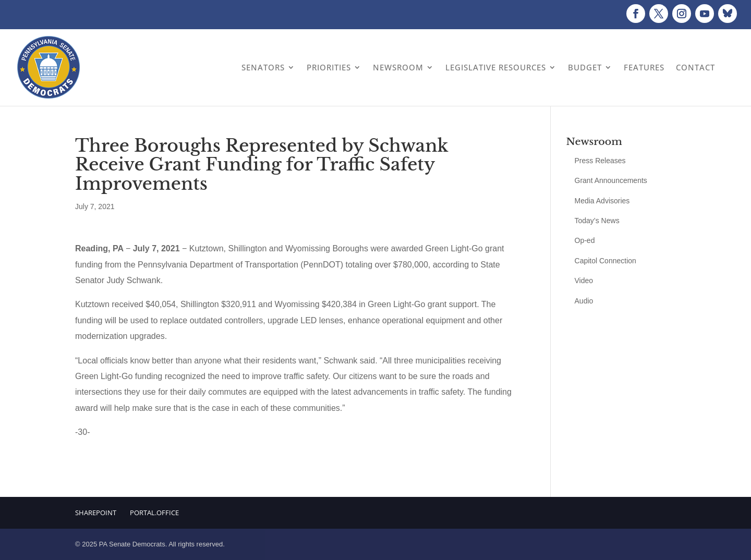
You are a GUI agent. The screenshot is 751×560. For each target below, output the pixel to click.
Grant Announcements (611, 180)
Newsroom (398, 67)
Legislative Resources (496, 67)
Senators (263, 67)
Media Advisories (602, 201)
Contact (695, 67)
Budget (585, 67)
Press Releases (600, 161)
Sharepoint (96, 513)
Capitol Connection (605, 261)
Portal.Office (154, 513)
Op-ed (585, 240)
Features (644, 67)
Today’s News (597, 221)
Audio (584, 301)
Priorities (329, 67)
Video (584, 281)
